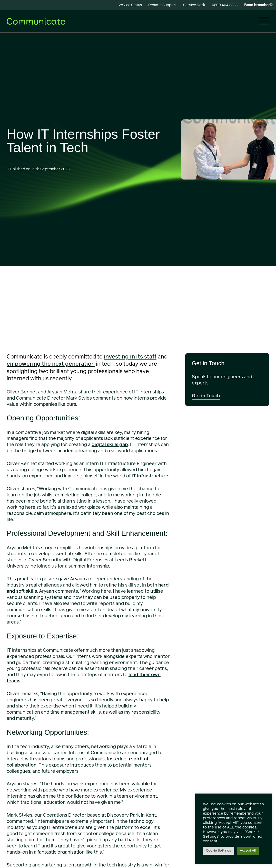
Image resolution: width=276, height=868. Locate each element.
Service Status (130, 5)
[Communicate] (36, 21)
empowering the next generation (51, 364)
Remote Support (162, 5)
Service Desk (194, 5)
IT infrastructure (150, 476)
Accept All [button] (248, 851)
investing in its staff (130, 357)
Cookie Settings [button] (219, 851)
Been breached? (258, 5)
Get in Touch (206, 396)
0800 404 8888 (225, 5)
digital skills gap (110, 444)
